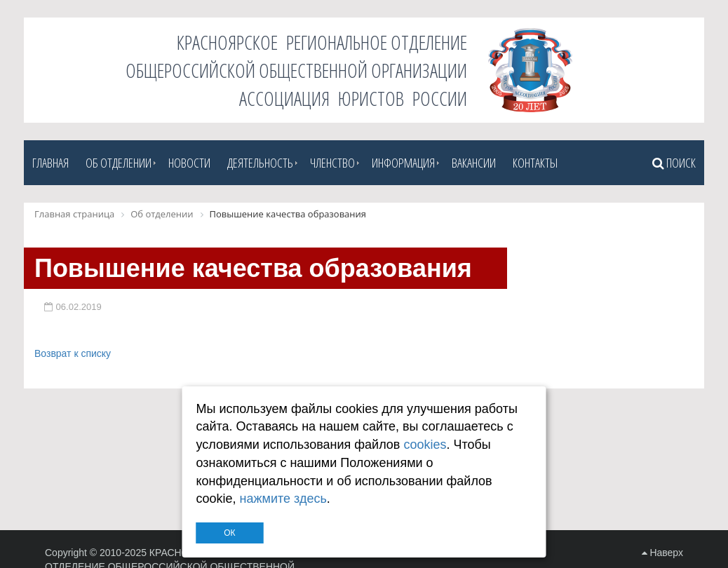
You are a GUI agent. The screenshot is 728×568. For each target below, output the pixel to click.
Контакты (535, 163)
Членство (332, 163)
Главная (50, 163)
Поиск (674, 163)
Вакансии (474, 163)
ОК (229, 533)
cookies (425, 445)
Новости (189, 163)
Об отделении (119, 163)
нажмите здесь (283, 499)
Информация (403, 163)
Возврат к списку (73, 353)
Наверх (662, 553)
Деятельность (260, 163)
